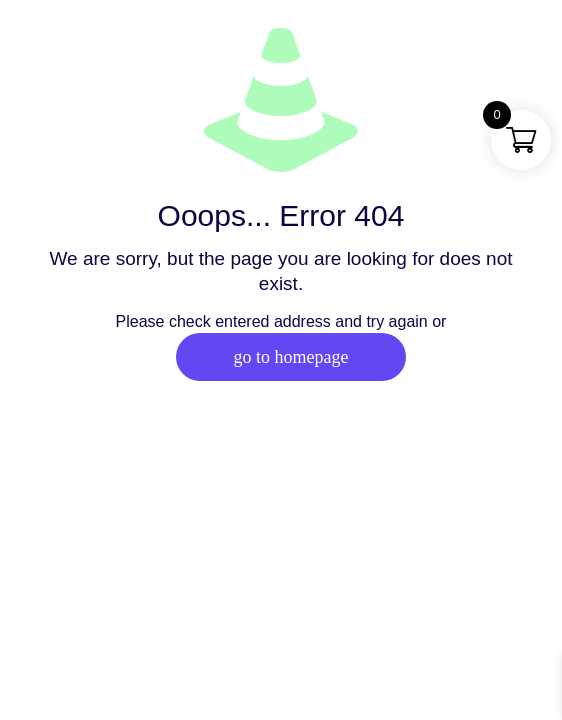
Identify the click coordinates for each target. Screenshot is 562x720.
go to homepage (291, 357)
